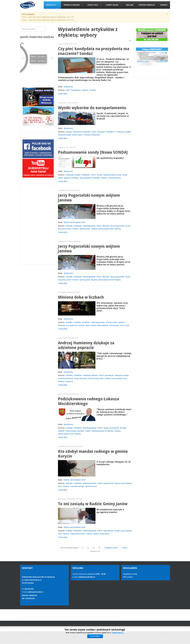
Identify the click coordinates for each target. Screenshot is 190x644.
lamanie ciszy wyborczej (68, 325)
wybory (86, 90)
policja (82, 325)
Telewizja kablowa (91, 375)
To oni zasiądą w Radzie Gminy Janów (93, 504)
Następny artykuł (111, 548)
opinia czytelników (72, 178)
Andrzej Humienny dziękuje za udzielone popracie (86, 345)
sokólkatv (86, 175)
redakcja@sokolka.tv (35, 592)
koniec (125, 548)
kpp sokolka (91, 325)
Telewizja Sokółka (124, 132)
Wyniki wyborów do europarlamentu (92, 108)
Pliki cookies (128, 577)
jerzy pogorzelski (118, 226)
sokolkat (78, 322)
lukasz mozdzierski (112, 428)
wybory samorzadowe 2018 (103, 229)
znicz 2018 (125, 325)
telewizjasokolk (90, 226)
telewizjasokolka (98, 322)
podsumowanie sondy (113, 175)
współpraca (76, 90)
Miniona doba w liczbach (81, 297)
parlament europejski (82, 132)
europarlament (115, 178)
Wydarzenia (68, 87)
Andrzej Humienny (66, 378)
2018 (99, 226)
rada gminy (105, 534)
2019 (94, 132)
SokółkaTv (111, 132)
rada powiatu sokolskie (75, 431)
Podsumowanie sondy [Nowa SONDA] (93, 152)
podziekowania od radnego (103, 431)
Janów (76, 229)
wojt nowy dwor (81, 378)
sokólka (70, 226)
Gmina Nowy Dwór (96, 378)
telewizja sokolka (122, 375)
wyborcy (70, 381)
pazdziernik (109, 483)
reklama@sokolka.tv (87, 577)
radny (88, 431)
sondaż (93, 90)
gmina (96, 534)
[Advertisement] (38, 225)
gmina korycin (91, 486)
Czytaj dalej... (63, 94)
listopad (106, 226)
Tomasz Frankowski (92, 135)
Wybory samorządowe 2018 (74, 222)
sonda (100, 175)
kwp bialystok (103, 325)
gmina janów (85, 229)
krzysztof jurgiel (65, 135)
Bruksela (102, 132)
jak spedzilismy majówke (90, 178)
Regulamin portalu (130, 574)
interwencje (115, 325)
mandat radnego (78, 486)
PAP (68, 90)
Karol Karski (78, 135)
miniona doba (112, 322)
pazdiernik (110, 375)
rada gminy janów (78, 534)
